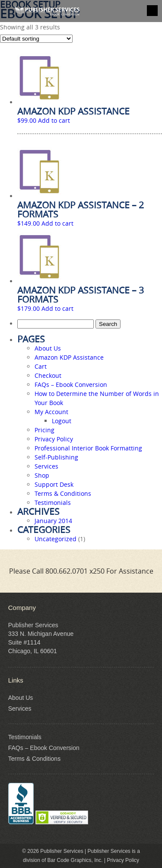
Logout (62, 421)
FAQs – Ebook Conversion (71, 385)
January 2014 (53, 521)
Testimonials (53, 503)
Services (46, 466)
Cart (41, 366)
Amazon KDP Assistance (69, 357)
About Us (48, 348)
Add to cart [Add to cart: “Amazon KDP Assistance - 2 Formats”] (57, 223)
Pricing (44, 430)
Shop (42, 475)
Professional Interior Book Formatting (88, 448)
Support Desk (54, 484)
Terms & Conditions (63, 493)
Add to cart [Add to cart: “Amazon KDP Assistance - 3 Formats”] (57, 308)
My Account (51, 412)
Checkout (48, 375)
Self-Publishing (56, 457)
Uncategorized (56, 539)
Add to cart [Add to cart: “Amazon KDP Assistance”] (54, 120)
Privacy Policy (54, 439)
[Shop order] (36, 39)
